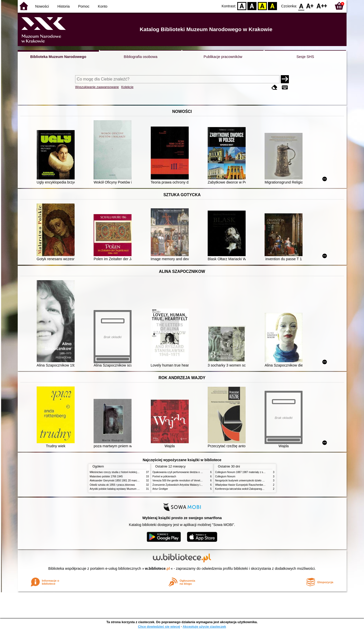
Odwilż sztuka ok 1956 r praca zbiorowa (112, 485)
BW (252, 6)
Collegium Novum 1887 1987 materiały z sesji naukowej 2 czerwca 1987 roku (259, 472)
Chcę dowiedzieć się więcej (159, 627)
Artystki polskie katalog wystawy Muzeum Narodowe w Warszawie (127, 489)
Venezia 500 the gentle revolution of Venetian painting (183, 481)
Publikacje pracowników (223, 57)
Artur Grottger (160, 489)
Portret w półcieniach (164, 476)
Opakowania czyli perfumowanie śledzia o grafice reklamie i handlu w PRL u (196, 472)
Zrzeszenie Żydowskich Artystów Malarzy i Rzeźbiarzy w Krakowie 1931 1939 (196, 485)
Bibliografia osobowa (141, 57)
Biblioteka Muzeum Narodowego (58, 57)
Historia (64, 6)
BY (273, 6)
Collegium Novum (225, 476)
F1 (310, 6)
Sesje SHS (305, 57)
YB (262, 6)
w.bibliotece (157, 568)
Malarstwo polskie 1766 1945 (106, 476)
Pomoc (84, 6)
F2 (322, 6)
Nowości (42, 6)
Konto (103, 6)
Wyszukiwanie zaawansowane (97, 87)
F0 (301, 6)
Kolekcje (127, 87)
